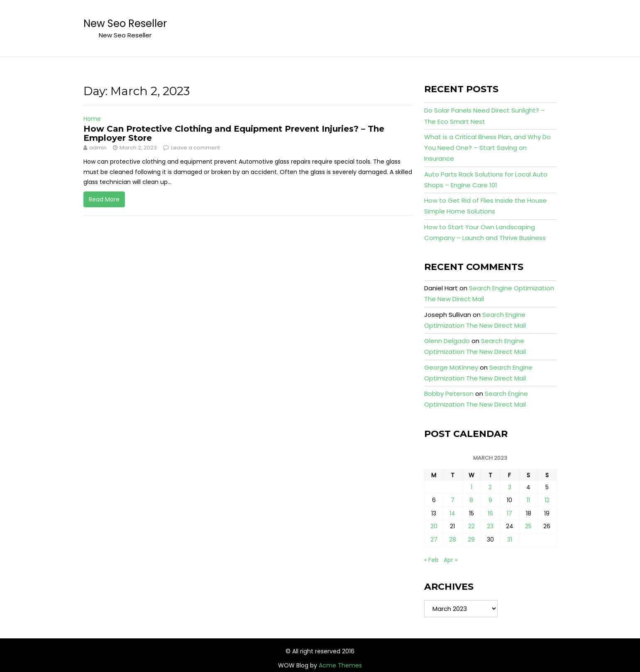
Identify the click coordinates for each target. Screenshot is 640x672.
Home (92, 119)
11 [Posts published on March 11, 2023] (528, 500)
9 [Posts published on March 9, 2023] (490, 500)
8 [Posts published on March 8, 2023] (471, 500)
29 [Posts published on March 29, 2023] (471, 540)
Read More (104, 199)
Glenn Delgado (447, 341)
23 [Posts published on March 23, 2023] (490, 526)
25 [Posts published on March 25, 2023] (528, 526)
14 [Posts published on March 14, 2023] (452, 513)
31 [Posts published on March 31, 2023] (510, 540)
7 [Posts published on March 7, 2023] (453, 500)
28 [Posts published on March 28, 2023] (453, 540)
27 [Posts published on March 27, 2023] (434, 540)
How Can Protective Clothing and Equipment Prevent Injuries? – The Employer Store (234, 133)
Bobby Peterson (449, 394)
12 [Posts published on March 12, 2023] (547, 500)
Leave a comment (195, 148)
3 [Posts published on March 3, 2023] (510, 487)
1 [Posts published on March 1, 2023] (471, 487)
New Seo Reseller (125, 23)
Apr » (451, 560)
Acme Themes (340, 665)
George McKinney (451, 367)
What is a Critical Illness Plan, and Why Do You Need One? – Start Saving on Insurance (487, 148)
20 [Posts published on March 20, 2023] (434, 526)
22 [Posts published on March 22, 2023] (471, 526)
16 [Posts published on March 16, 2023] (490, 513)
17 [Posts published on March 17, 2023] (509, 513)
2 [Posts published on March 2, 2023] (490, 487)
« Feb (431, 560)
